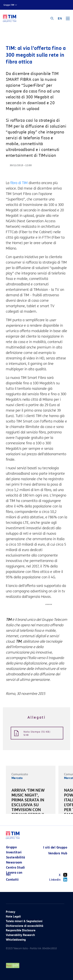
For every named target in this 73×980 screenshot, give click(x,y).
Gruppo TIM (9, 5)
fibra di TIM (19, 183)
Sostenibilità (16, 857)
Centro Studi (15, 868)
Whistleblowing (16, 940)
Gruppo (11, 847)
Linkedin (58, 879)
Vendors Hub (58, 853)
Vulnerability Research (20, 935)
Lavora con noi (14, 874)
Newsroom (14, 862)
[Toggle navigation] (68, 20)
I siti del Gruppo (55, 847)
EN (60, 19)
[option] (31, 806)
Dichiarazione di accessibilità (25, 926)
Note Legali (13, 917)
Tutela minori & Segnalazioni (24, 921)
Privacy (11, 912)
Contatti (12, 880)
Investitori (14, 852)
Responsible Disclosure (21, 930)
